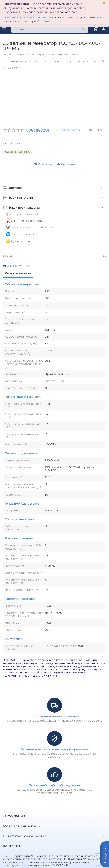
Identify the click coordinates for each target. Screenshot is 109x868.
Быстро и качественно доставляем (54, 716)
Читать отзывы (19, 266)
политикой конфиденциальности (27, 17)
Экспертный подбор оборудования (54, 785)
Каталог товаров (4, 29)
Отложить (43, 164)
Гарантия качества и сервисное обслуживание (54, 749)
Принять (44, 21)
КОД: (92, 130)
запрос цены (12, 143)
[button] (105, 854)
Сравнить (66, 164)
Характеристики (18, 273)
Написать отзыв (38, 130)
